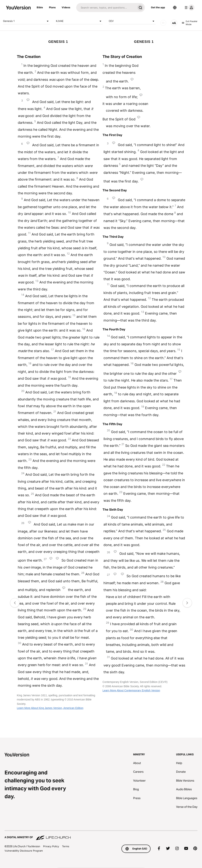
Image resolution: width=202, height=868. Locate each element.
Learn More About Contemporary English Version (131, 690)
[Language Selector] (175, 8)
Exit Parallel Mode (190, 23)
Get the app (158, 7)
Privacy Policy (51, 846)
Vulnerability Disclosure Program (24, 851)
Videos (66, 7)
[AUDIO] (163, 23)
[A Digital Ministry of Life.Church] (101, 836)
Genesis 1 (26, 21)
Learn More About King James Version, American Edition (50, 708)
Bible (40, 7)
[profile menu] (189, 8)
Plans (52, 7)
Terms (66, 846)
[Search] (106, 8)
